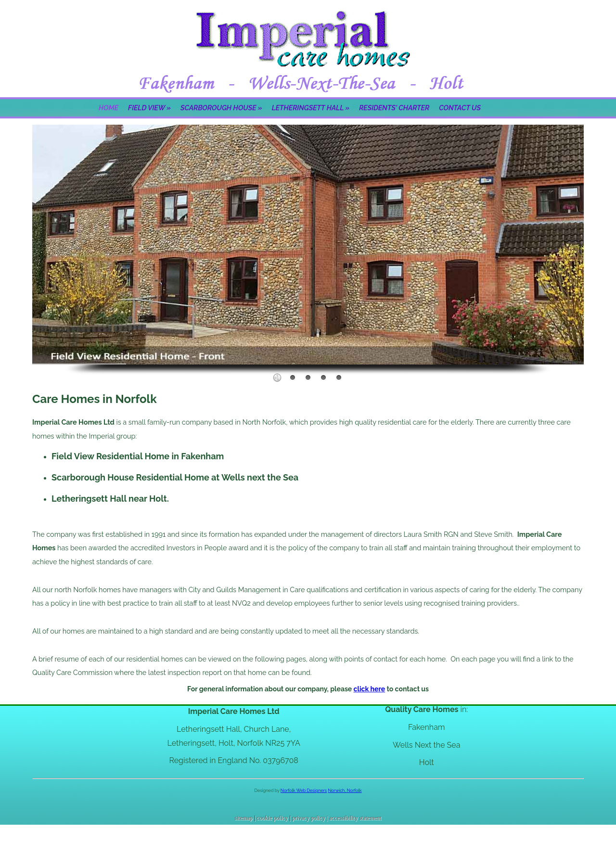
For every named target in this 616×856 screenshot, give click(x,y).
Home (109, 108)
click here (370, 689)
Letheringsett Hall (311, 108)
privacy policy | (311, 818)
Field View (149, 108)
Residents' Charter (394, 108)
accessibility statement (355, 818)
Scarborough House (221, 108)
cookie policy (272, 818)
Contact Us (460, 108)
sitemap (244, 818)
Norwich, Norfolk (345, 791)
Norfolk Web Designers (304, 791)
